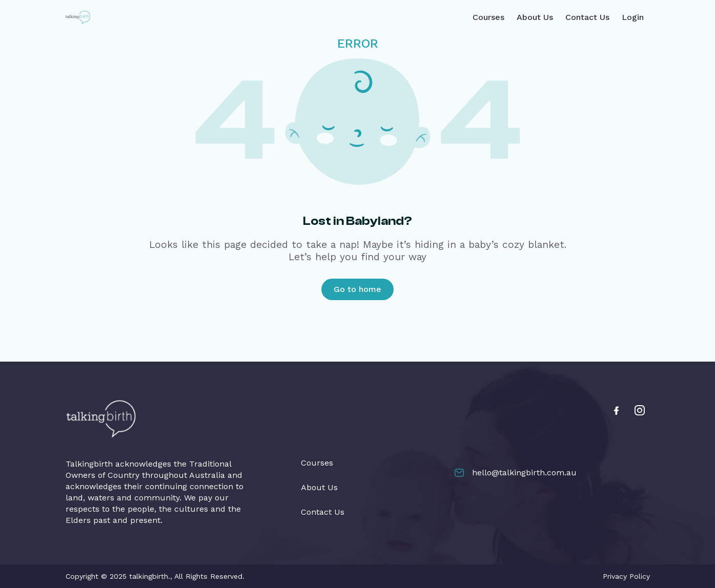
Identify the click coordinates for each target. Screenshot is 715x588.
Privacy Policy (626, 576)
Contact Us (587, 17)
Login (633, 17)
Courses (488, 17)
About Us (535, 17)
